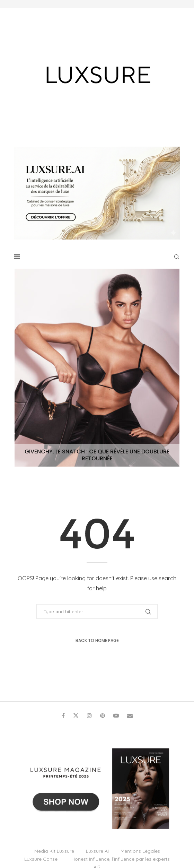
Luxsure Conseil (42, 859)
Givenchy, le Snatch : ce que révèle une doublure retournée (97, 455)
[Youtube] (116, 715)
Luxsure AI (97, 851)
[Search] (177, 257)
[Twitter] (76, 715)
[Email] (130, 715)
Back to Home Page (97, 640)
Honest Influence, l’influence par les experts (121, 859)
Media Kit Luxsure (54, 851)
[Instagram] (89, 715)
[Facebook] (63, 715)
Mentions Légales (140, 851)
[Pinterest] (103, 715)
